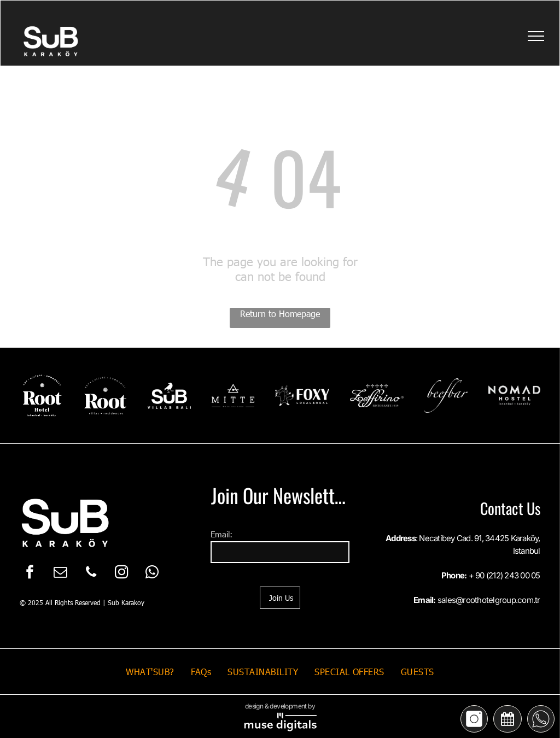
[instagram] (122, 573)
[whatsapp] (152, 573)
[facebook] (30, 573)
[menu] (536, 36)
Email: (221, 534)
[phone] (91, 573)
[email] (60, 573)
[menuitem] (150, 672)
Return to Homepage (280, 314)
